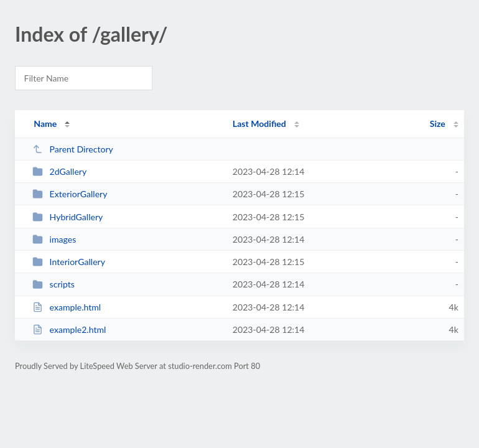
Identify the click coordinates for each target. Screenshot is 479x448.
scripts (53, 284)
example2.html (69, 329)
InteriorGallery (69, 262)
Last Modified (259, 124)
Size (438, 124)
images (54, 239)
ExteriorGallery (70, 194)
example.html (67, 307)
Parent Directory (73, 149)
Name (45, 124)
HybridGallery (67, 217)
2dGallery (59, 171)
